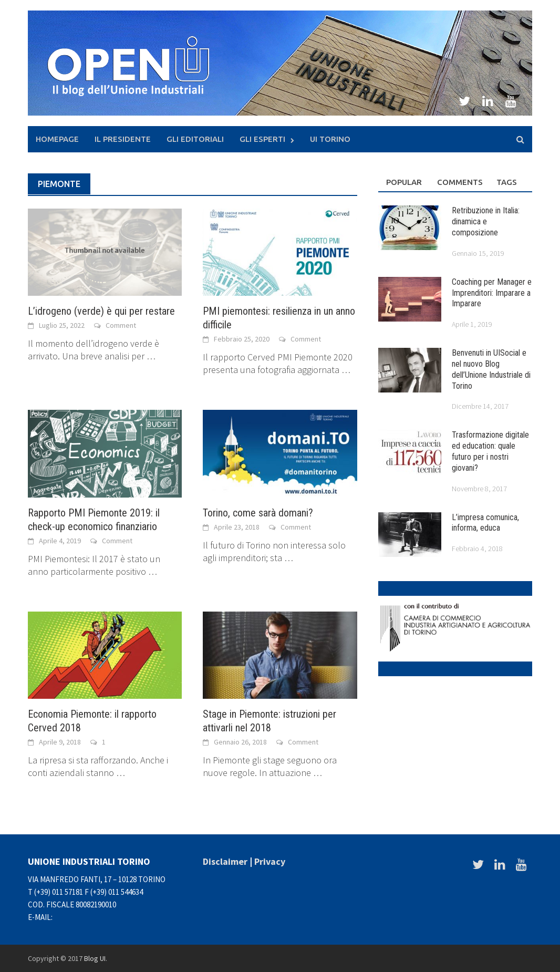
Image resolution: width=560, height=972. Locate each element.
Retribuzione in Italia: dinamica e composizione (486, 221)
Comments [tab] (459, 182)
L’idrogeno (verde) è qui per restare (101, 311)
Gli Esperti (262, 139)
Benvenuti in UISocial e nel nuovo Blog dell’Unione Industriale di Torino (491, 369)
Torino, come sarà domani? (258, 513)
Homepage (57, 139)
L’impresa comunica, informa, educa (485, 523)
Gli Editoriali (195, 139)
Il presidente (123, 139)
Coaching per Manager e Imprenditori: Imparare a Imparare (492, 293)
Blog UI (95, 958)
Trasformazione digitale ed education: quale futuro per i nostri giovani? (490, 451)
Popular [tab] (404, 182)
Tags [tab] (507, 182)
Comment (121, 325)
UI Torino (330, 139)
